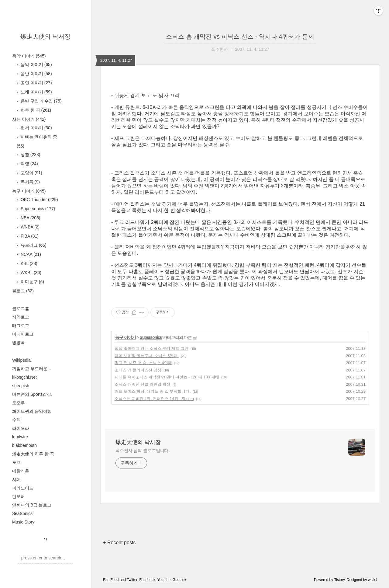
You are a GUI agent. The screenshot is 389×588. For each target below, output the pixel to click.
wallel (373, 580)
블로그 (23, 291)
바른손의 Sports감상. (32, 394)
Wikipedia (21, 360)
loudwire (20, 437)
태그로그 (21, 325)
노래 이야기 (36, 92)
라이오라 (21, 428)
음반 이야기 (36, 74)
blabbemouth (24, 445)
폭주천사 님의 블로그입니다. (143, 451)
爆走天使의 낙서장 (46, 37)
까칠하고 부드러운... (32, 369)
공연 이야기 (36, 83)
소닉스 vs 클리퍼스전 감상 (138, 370)
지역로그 (21, 317)
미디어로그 (23, 334)
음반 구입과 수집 (40, 101)
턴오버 (19, 496)
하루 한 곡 (35, 110)
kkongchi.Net (24, 377)
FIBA (29, 236)
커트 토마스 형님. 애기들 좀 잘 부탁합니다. (153, 391)
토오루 (19, 403)
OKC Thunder (39, 200)
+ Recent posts (119, 543)
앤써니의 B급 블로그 (32, 505)
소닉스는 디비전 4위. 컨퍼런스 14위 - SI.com (154, 399)
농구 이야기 (29, 191)
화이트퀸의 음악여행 (32, 411)
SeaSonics (22, 513)
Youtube (164, 580)
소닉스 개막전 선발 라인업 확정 (142, 384)
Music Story (23, 522)
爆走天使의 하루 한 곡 (33, 454)
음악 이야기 (29, 56)
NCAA (30, 254)
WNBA (29, 227)
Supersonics (37, 209)
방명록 (19, 343)
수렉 (16, 420)
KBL (28, 263)
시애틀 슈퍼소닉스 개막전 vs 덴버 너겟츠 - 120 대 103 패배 (167, 377)
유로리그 (33, 245)
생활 (30, 155)
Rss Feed (111, 580)
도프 (16, 462)
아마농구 (32, 282)
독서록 (30, 182)
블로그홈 (21, 308)
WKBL (30, 273)
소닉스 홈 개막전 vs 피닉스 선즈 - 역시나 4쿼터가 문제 (240, 37)
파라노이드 (23, 488)
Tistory (339, 580)
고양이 (31, 173)
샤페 (16, 479)
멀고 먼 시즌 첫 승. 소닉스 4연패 (143, 363)
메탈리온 (21, 471)
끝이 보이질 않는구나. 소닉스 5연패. (147, 356)
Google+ (180, 580)
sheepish (21, 386)
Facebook (147, 580)
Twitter (132, 580)
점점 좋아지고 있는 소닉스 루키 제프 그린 (151, 348)
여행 (29, 164)
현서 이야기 (36, 128)
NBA (30, 218)
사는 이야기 (29, 119)
